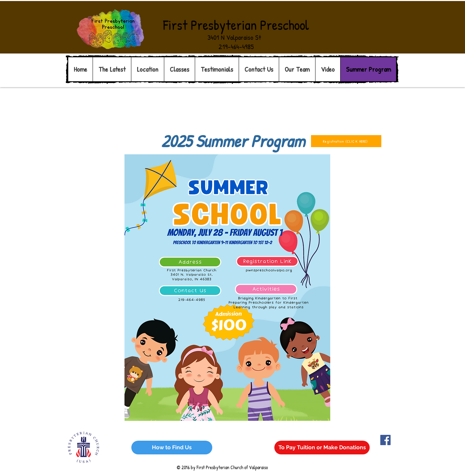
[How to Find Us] (172, 448)
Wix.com (177, 440)
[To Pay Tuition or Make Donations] (322, 448)
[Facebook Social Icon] (385, 440)
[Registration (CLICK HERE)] (346, 141)
